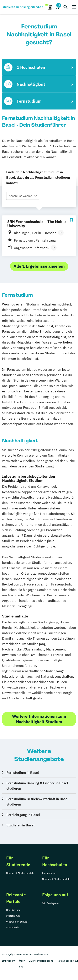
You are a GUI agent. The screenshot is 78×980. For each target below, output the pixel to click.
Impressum (9, 961)
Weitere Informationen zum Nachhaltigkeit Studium (39, 719)
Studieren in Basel (20, 825)
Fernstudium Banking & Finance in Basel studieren (37, 786)
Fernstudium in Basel (23, 773)
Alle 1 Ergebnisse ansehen (39, 266)
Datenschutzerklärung (41, 961)
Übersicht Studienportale (20, 873)
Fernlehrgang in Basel (23, 815)
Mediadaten (49, 873)
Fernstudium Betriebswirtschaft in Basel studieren (37, 802)
